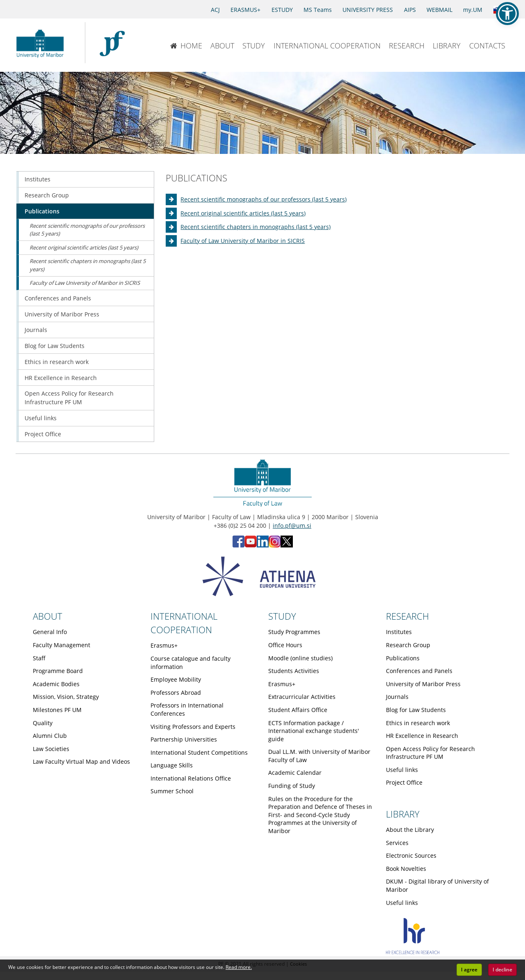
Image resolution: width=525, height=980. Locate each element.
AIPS (410, 10)
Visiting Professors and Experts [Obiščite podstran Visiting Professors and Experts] (193, 727)
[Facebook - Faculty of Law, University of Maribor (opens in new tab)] (239, 545)
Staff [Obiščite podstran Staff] (39, 658)
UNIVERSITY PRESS (368, 10)
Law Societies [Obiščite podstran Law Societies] (51, 749)
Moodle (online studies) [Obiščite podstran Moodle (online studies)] (300, 658)
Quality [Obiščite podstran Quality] (43, 723)
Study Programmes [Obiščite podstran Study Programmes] (294, 632)
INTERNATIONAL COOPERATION (327, 46)
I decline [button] (502, 970)
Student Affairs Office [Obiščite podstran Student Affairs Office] (298, 710)
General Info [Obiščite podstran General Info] (50, 632)
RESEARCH (407, 46)
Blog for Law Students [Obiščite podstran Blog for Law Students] (55, 346)
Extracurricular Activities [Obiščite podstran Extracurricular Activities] (302, 697)
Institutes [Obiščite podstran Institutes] (38, 179)
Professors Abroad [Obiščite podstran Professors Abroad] (176, 693)
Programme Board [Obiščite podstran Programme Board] (58, 671)
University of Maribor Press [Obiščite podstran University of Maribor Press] (62, 314)
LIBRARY (447, 46)
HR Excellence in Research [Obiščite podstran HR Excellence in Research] (61, 378)
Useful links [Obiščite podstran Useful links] (41, 418)
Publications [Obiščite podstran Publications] (42, 211)
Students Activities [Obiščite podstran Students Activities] (294, 671)
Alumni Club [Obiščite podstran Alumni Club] (50, 736)
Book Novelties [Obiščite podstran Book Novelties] (406, 869)
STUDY (254, 46)
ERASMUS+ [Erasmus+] (245, 10)
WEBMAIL (439, 10)
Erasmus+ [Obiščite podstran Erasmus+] (164, 645)
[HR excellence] (413, 952)
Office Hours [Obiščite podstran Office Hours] (285, 645)
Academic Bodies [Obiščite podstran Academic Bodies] (56, 684)
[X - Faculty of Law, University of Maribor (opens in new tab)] (287, 545)
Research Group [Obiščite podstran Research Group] (47, 195)
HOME (186, 46)
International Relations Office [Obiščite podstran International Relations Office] (191, 778)
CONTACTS (487, 46)
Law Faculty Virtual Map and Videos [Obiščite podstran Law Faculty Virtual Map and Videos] (81, 761)
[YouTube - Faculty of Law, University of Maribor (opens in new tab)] (251, 545)
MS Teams (318, 10)
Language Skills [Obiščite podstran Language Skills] (172, 765)
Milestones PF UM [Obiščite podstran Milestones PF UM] (57, 710)
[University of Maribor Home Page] (42, 43)
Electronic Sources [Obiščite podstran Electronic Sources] (411, 855)
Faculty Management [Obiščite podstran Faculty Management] (62, 645)
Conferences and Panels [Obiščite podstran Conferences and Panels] (58, 298)
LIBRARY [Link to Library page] (403, 814)
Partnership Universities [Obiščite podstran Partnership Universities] (184, 739)
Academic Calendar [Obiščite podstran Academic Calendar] (295, 773)
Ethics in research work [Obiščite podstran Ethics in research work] (57, 362)
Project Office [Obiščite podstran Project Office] (43, 434)
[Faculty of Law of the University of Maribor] (112, 43)
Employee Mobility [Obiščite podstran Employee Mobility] (176, 679)
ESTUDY (282, 10)
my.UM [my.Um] (473, 10)
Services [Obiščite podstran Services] (397, 843)
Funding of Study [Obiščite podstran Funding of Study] (292, 786)
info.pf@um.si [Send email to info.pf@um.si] (292, 525)
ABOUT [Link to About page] (48, 616)
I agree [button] (469, 970)
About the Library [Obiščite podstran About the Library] (410, 830)
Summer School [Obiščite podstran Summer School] (172, 791)
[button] (507, 14)
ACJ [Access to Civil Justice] (215, 10)
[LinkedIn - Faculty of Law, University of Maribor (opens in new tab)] (263, 545)
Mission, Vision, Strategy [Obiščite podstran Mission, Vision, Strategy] (66, 697)
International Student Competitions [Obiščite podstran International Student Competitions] (199, 752)
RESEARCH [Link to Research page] (407, 616)
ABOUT (222, 46)
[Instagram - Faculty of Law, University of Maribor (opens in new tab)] (275, 545)
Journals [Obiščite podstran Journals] (36, 330)
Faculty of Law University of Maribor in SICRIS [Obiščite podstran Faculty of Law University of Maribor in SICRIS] (243, 241)
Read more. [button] (239, 967)
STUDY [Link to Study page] (282, 616)
